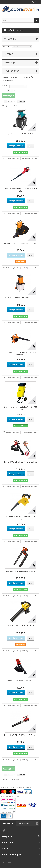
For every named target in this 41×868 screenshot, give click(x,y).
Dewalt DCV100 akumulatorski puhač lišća (21, 518)
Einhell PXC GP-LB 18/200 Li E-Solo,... (21, 735)
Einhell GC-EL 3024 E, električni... (20, 681)
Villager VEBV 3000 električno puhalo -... (20, 243)
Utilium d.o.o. (7, 862)
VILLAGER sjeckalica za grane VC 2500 (20, 298)
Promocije (9, 63)
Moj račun (6, 848)
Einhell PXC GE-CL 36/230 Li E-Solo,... (20, 462)
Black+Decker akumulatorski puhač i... (20, 571)
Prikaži (4, 90)
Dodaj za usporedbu (31, 159)
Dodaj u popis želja (12, 159)
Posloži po (5, 86)
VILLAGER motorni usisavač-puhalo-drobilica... (21, 354)
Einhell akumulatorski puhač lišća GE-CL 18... (20, 190)
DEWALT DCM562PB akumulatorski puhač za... (20, 627)
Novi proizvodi (12, 71)
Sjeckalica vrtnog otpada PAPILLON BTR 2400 (20, 408)
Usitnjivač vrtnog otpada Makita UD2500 (20, 134)
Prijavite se (35, 2)
